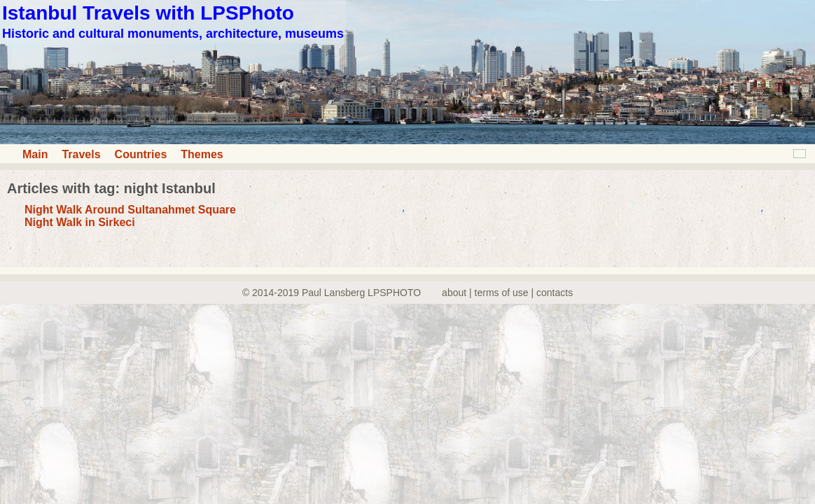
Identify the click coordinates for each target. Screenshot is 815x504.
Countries (141, 154)
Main (35, 154)
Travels (81, 154)
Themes (202, 154)
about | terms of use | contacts (507, 293)
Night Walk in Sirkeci (80, 222)
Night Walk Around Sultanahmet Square (130, 210)
